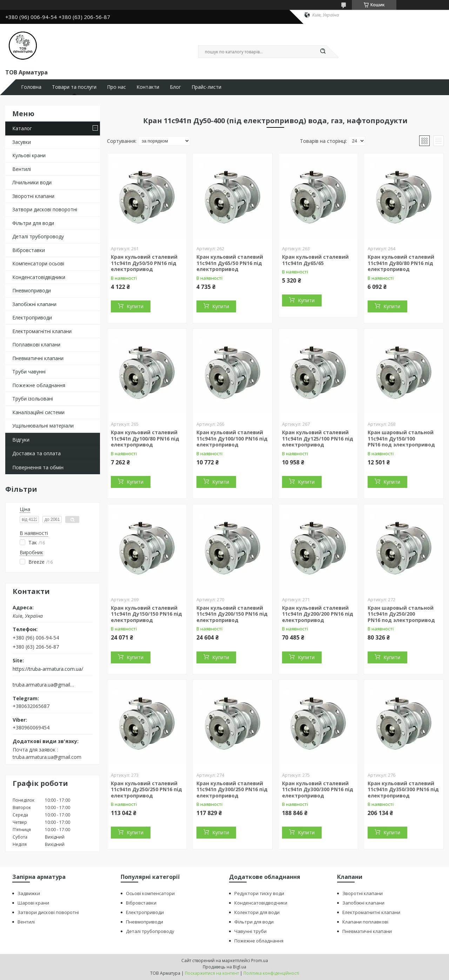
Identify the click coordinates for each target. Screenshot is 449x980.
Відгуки (21, 440)
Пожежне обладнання (39, 385)
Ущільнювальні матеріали (43, 426)
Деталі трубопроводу (38, 236)
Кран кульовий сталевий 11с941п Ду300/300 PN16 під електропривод (318, 789)
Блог (175, 87)
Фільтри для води (33, 223)
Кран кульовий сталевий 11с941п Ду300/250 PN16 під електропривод (232, 789)
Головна (31, 87)
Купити (135, 306)
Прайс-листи (206, 87)
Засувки (22, 142)
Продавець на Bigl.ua (224, 967)
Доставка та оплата (36, 453)
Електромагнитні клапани (371, 912)
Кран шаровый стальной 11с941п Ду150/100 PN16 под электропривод (401, 438)
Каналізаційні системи (38, 412)
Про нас (116, 87)
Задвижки (29, 893)
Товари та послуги (74, 87)
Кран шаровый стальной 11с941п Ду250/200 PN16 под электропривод (401, 614)
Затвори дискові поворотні (45, 209)
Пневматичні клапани (38, 358)
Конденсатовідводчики (261, 903)
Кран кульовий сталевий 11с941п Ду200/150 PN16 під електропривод (232, 614)
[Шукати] (323, 52)
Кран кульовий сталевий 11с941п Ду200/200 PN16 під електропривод (318, 614)
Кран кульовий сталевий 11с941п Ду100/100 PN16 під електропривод (232, 438)
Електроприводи (32, 317)
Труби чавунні (29, 372)
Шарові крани (33, 903)
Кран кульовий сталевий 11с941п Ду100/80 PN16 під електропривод (145, 438)
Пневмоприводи (32, 290)
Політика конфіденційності (271, 973)
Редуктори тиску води (259, 893)
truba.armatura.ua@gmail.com (43, 685)
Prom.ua (260, 961)
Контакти (148, 87)
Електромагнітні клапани (42, 331)
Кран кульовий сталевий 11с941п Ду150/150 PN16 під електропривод (146, 614)
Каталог (22, 128)
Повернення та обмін (38, 467)
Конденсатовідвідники (39, 277)
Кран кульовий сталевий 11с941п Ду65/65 (315, 260)
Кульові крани (29, 155)
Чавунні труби (250, 931)
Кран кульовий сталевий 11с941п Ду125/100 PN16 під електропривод (318, 438)
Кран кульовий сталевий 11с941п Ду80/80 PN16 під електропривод (401, 263)
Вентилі (22, 169)
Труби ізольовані (33, 399)
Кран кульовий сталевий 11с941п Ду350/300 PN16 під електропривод (403, 789)
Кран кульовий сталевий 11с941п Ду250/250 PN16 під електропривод (146, 789)
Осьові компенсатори (150, 893)
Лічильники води (32, 182)
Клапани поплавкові (365, 922)
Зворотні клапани (33, 196)
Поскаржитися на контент (212, 973)
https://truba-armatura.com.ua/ (48, 669)
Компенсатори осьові (38, 263)
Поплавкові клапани (36, 345)
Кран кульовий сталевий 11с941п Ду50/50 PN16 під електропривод (144, 263)
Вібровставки (29, 250)
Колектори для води (257, 912)
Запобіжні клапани (34, 304)
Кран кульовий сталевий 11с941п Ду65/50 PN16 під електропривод (230, 263)
